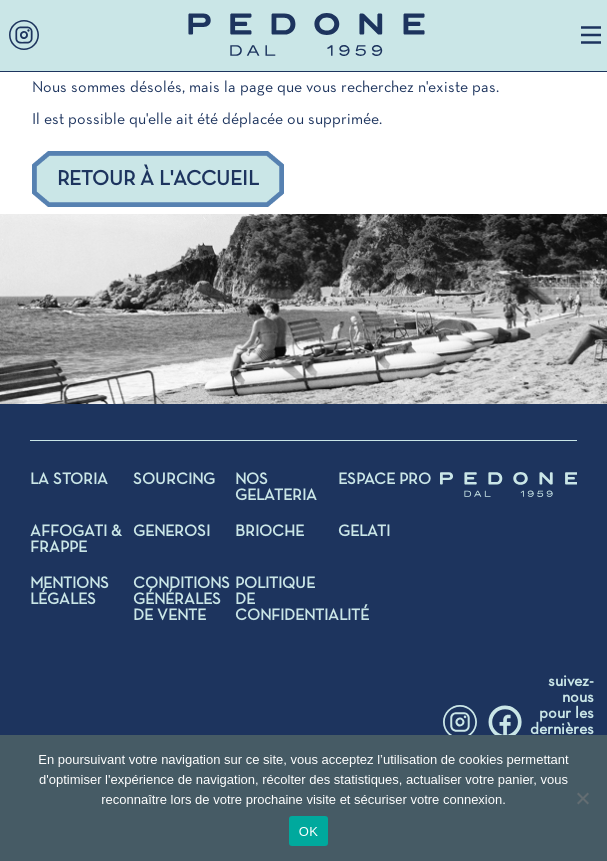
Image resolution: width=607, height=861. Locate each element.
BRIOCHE (269, 532)
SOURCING (174, 480)
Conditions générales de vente (181, 600)
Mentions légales (69, 592)
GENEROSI (171, 532)
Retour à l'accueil (158, 179)
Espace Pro (384, 480)
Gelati (364, 532)
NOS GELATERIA (276, 488)
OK (308, 831)
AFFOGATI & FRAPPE (75, 540)
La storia (69, 480)
